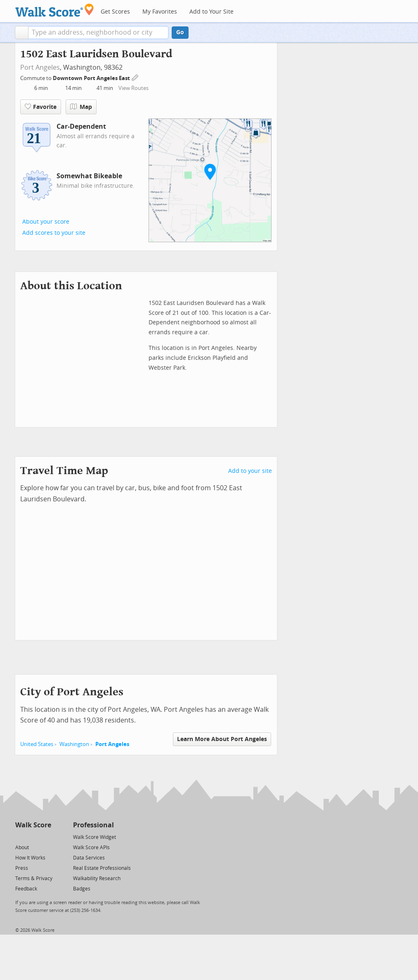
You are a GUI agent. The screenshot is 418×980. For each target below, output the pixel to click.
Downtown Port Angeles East (92, 78)
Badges (82, 889)
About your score (46, 222)
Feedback (26, 889)
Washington (74, 744)
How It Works (30, 858)
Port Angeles (40, 67)
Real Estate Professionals (102, 868)
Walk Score (33, 825)
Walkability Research (97, 878)
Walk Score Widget (94, 837)
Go (180, 32)
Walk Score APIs (91, 848)
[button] (22, 33)
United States (37, 744)
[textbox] (98, 33)
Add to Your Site (211, 12)
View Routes (133, 88)
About (22, 848)
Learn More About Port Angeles (222, 739)
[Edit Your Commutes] (135, 77)
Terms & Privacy (34, 878)
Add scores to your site (54, 233)
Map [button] (81, 107)
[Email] (46, 837)
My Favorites (160, 12)
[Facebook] (33, 837)
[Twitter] (20, 837)
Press (22, 868)
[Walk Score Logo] (55, 10)
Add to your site (250, 471)
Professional (93, 825)
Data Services (89, 858)
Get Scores (115, 12)
